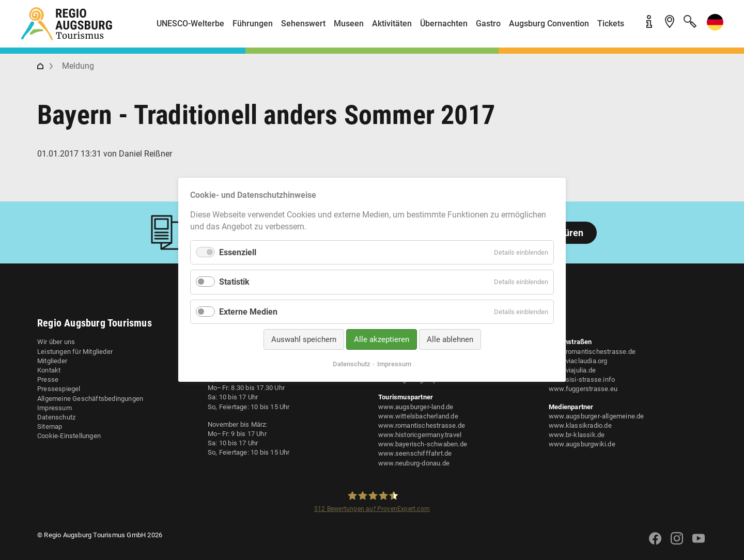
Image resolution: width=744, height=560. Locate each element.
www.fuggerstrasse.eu (583, 389)
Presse (48, 379)
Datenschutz (56, 417)
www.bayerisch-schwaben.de (423, 444)
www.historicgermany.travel (420, 435)
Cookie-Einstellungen (69, 436)
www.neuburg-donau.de (414, 463)
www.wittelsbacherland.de (418, 416)
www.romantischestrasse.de (422, 425)
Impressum (55, 408)
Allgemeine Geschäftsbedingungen (90, 399)
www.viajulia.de (572, 370)
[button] (713, 28)
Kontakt (49, 370)
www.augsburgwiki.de (582, 444)
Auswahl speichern (304, 339)
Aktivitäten (392, 24)
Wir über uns (56, 342)
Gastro (488, 24)
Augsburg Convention (549, 24)
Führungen (253, 24)
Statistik (234, 282)
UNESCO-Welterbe (190, 24)
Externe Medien (248, 312)
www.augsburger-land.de (416, 407)
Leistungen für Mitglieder (75, 352)
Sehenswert (303, 24)
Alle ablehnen (450, 339)
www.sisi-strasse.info (582, 379)
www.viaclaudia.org (578, 361)
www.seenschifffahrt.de (415, 453)
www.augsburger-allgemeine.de (596, 416)
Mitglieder (52, 361)
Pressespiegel (59, 389)
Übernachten (444, 24)
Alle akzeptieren (382, 339)
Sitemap (50, 426)
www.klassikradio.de (580, 425)
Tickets (611, 24)
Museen (349, 24)
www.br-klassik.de (577, 435)
